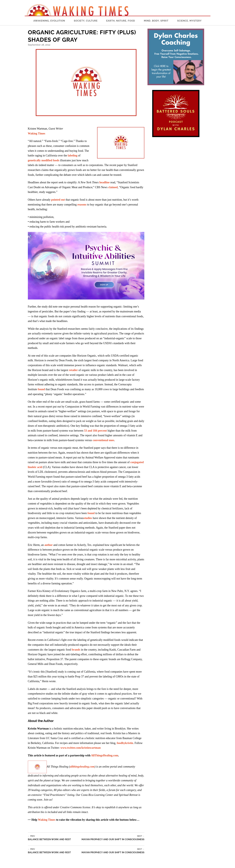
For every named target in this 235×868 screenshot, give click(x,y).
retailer (73, 370)
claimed (113, 187)
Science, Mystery (189, 21)
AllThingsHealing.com (105, 755)
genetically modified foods (44, 160)
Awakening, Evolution (49, 21)
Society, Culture (86, 21)
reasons (82, 205)
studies (88, 518)
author (49, 545)
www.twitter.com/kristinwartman (80, 748)
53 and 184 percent (95, 431)
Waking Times (47, 820)
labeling (72, 155)
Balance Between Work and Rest (49, 838)
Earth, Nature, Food (121, 21)
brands (76, 650)
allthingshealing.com (82, 767)
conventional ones (103, 440)
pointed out (58, 200)
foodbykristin (125, 743)
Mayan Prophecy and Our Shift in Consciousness (113, 838)
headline (104, 182)
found (41, 389)
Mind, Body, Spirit (156, 21)
